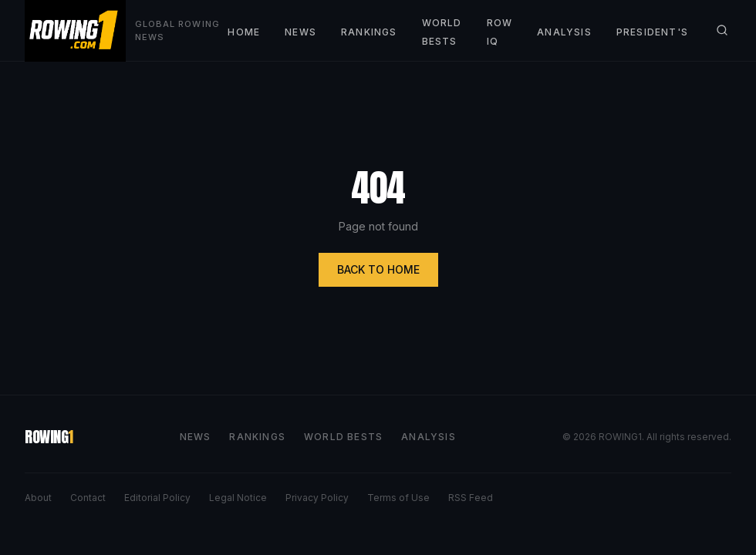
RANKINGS (369, 32)
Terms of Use (398, 498)
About (38, 498)
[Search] (722, 30)
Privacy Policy (317, 498)
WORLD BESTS (343, 437)
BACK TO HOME (378, 269)
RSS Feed (471, 498)
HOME (244, 32)
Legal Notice (238, 498)
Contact (88, 498)
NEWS (300, 32)
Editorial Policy (157, 498)
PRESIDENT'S (652, 32)
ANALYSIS (564, 32)
